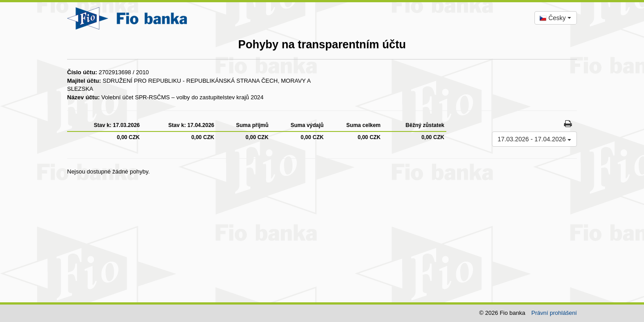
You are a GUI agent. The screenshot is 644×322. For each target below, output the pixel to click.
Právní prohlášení (554, 313)
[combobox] (556, 18)
